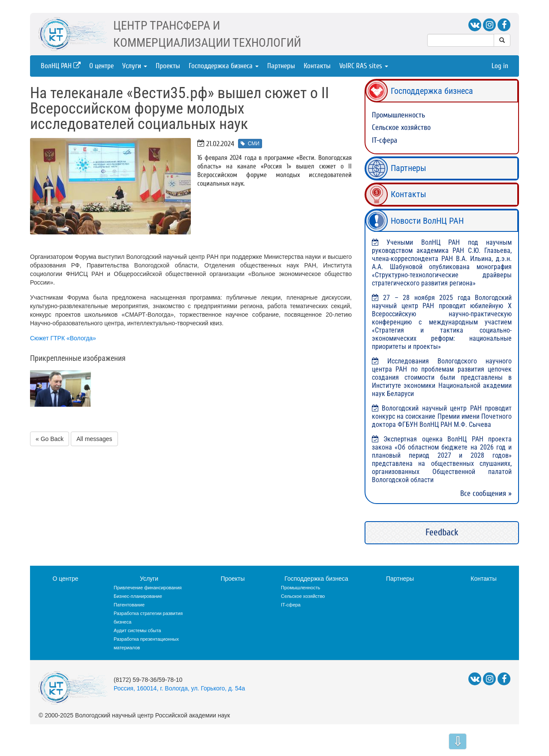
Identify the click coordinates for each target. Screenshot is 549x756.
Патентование (129, 605)
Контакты (317, 66)
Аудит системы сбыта (137, 630)
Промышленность (398, 115)
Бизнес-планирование (138, 596)
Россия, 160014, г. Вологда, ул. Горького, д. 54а (179, 688)
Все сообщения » (486, 493)
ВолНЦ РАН (61, 66)
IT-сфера (385, 140)
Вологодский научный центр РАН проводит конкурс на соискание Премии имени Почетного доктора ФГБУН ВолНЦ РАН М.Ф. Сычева (442, 416)
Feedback (442, 532)
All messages (94, 439)
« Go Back (50, 439)
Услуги (135, 66)
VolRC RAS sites (364, 66)
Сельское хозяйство (401, 127)
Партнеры (281, 66)
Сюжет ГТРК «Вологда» (63, 338)
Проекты (168, 66)
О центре (101, 66)
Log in (500, 66)
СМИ (250, 144)
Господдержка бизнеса (224, 66)
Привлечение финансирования (148, 588)
